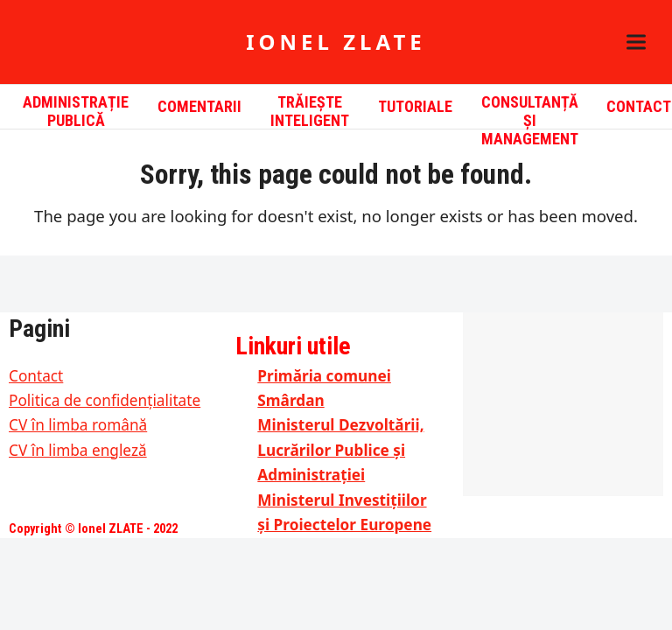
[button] (636, 42)
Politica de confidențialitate (105, 400)
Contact (36, 376)
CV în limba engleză (78, 450)
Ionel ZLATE (336, 42)
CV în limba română (78, 425)
